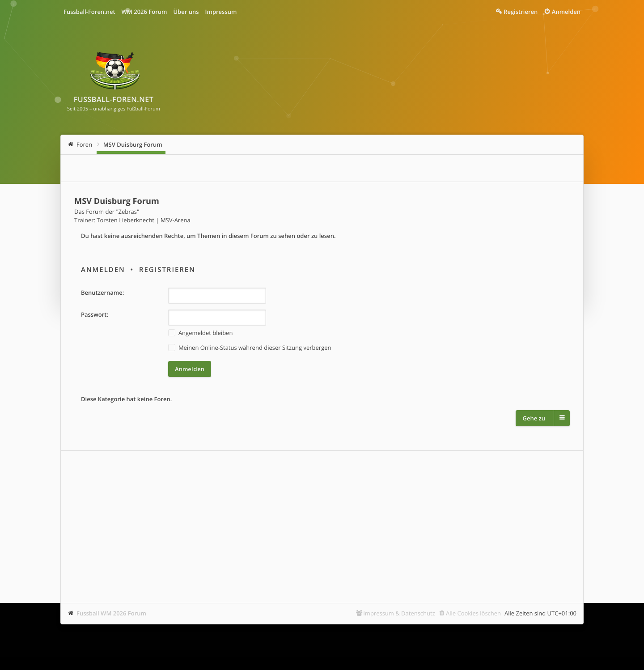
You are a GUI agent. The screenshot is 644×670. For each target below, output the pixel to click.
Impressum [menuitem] (221, 12)
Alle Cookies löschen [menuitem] (473, 613)
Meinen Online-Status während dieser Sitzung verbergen (250, 348)
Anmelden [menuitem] (566, 12)
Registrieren (167, 270)
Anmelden (103, 270)
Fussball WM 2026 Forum (111, 613)
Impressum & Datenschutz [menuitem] (399, 613)
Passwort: (95, 314)
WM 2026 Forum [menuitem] (144, 12)
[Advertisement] (322, 527)
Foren (84, 144)
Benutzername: (102, 293)
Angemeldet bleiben (200, 333)
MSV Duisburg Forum (133, 144)
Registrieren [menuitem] (521, 12)
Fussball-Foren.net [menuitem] (89, 12)
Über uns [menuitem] (186, 12)
